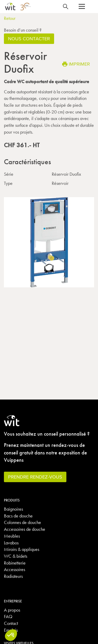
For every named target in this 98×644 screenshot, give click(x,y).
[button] (82, 7)
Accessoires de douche (25, 529)
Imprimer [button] (76, 64)
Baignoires (13, 509)
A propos (12, 610)
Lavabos (11, 543)
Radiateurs (13, 576)
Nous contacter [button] (29, 39)
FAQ (8, 616)
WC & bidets (16, 556)
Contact (11, 623)
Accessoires (15, 569)
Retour (10, 18)
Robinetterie (15, 563)
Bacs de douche (18, 516)
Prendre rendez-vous (35, 477)
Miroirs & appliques (22, 549)
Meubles (12, 536)
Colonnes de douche (22, 522)
